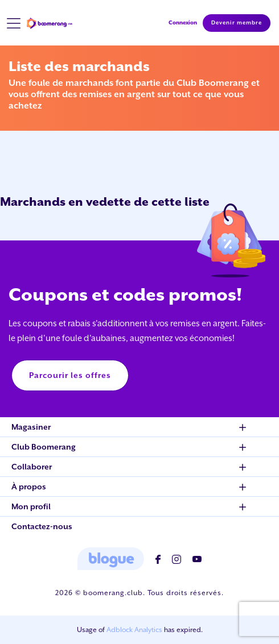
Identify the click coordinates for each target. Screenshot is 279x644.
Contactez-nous (42, 526)
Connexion (183, 22)
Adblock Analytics (134, 630)
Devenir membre (237, 23)
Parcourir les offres (70, 375)
